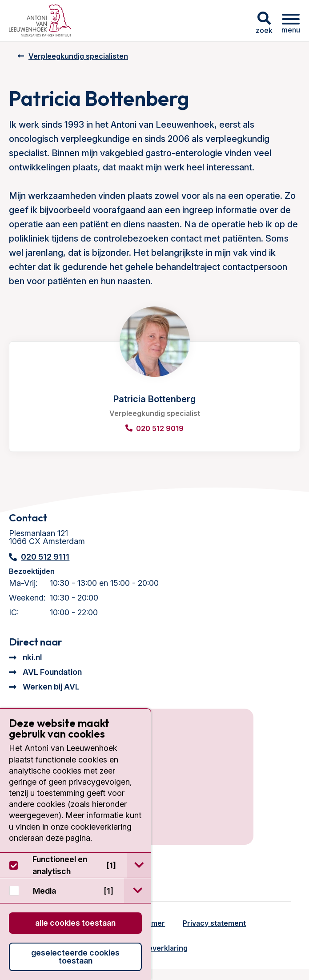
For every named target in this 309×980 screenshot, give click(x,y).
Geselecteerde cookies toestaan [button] (75, 957)
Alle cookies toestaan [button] (75, 923)
